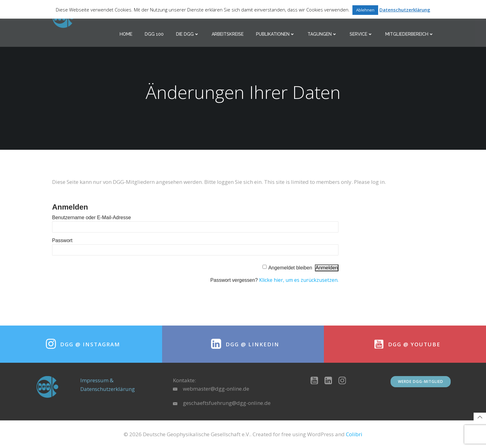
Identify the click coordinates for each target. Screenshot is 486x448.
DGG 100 (154, 34)
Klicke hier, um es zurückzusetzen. (299, 280)
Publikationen (276, 34)
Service (361, 34)
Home (126, 34)
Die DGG (188, 34)
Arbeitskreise (228, 34)
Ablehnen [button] (365, 10)
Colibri (354, 434)
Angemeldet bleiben (290, 268)
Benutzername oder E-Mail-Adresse (91, 217)
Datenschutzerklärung (405, 10)
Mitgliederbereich (410, 34)
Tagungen (322, 34)
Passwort (62, 240)
